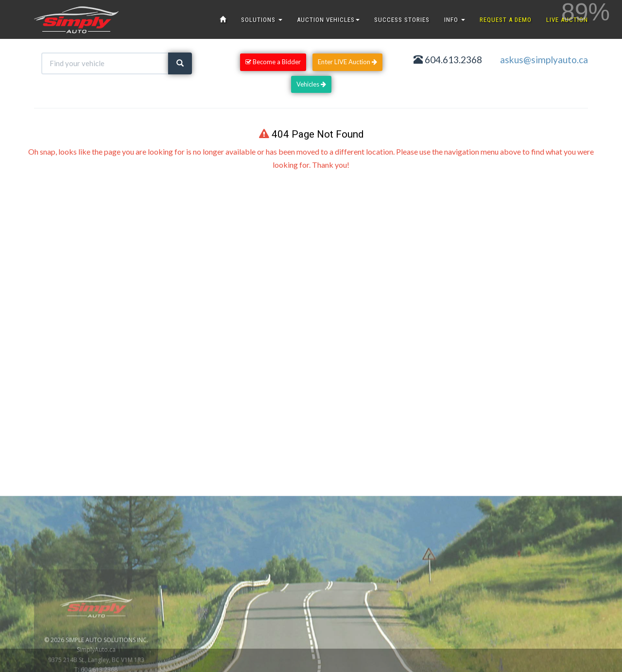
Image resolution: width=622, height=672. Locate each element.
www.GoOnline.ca (588, 666)
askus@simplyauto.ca (544, 60)
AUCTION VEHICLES (328, 20)
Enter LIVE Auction (347, 62)
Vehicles (311, 84)
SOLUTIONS (262, 20)
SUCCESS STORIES (402, 20)
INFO (455, 20)
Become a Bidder (273, 62)
